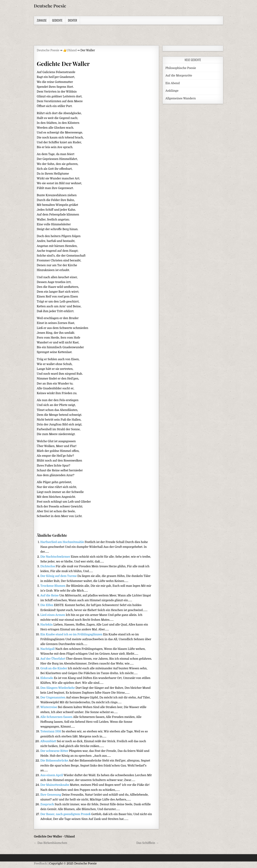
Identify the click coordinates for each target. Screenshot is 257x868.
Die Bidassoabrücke (55, 761)
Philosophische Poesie (181, 68)
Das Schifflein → (148, 843)
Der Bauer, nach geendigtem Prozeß (66, 814)
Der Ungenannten (53, 698)
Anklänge (172, 91)
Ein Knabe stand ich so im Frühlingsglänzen (72, 634)
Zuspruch (47, 804)
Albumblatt (49, 741)
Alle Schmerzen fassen (57, 717)
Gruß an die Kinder (54, 668)
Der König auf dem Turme (59, 576)
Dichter (73, 20)
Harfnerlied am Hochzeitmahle (62, 542)
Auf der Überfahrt (53, 659)
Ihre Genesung (51, 795)
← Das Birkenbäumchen (51, 843)
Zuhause (42, 20)
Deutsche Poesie (50, 6)
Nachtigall (48, 649)
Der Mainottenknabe (55, 785)
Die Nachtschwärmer (56, 557)
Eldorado (47, 678)
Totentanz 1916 (51, 731)
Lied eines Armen (53, 615)
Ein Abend (173, 83)
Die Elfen (47, 605)
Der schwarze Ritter (55, 751)
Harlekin (47, 625)
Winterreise (49, 707)
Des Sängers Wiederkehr (58, 688)
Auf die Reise (50, 596)
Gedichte (57, 20)
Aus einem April (52, 775)
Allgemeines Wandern (181, 98)
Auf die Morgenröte (179, 76)
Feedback (40, 864)
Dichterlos (48, 566)
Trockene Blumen (53, 586)
